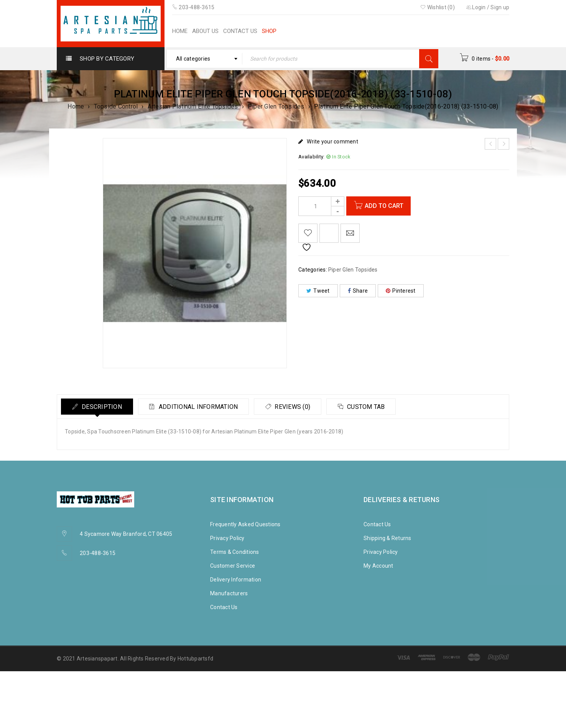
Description (102, 407)
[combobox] (205, 59)
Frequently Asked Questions (245, 524)
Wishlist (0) (438, 7)
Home (76, 106)
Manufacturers (229, 593)
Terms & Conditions (235, 552)
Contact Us (224, 607)
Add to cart (384, 206)
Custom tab (372, 407)
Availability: (311, 157)
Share (358, 291)
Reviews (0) (296, 407)
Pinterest (401, 291)
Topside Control (116, 106)
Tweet (318, 291)
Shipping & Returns (387, 538)
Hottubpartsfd (195, 659)
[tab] (98, 407)
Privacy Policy (227, 538)
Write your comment (332, 142)
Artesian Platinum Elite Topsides (193, 106)
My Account (378, 566)
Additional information (200, 407)
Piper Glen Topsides (276, 106)
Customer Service (233, 566)
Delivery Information (236, 580)
